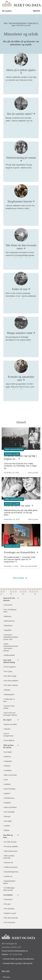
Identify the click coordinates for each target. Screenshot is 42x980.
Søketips (7, 690)
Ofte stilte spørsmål (10, 918)
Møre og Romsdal (10, 775)
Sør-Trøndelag (9, 812)
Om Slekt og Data (10, 842)
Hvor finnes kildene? (11, 681)
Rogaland (7, 803)
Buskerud (7, 757)
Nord (5, 780)
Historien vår (8, 863)
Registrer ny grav (10, 913)
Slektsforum (8, 626)
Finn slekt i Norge (10, 676)
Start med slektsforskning (18, 23)
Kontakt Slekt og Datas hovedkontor (18, 959)
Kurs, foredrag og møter (10, 611)
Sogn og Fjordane (10, 807)
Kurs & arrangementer (8, 735)
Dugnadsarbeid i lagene (9, 882)
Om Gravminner (9, 922)
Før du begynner (9, 667)
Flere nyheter (18, 578)
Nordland (7, 784)
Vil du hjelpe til (9, 740)
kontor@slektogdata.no (18, 951)
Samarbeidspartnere (11, 872)
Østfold (6, 830)
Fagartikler (7, 630)
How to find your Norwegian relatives (10, 714)
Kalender (7, 729)
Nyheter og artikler (10, 724)
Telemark (7, 816)
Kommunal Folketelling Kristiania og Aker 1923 (11, 637)
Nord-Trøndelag (9, 789)
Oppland (7, 793)
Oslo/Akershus (9, 798)
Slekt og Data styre (10, 851)
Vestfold (6, 826)
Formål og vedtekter (11, 847)
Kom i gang (8, 671)
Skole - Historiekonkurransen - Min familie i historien (11, 647)
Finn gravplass (9, 909)
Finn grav (7, 904)
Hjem (6, 23)
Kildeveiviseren (9, 621)
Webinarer (7, 616)
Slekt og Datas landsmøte (9, 857)
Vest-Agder (8, 821)
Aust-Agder (8, 752)
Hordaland (7, 770)
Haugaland (8, 761)
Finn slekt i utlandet (10, 685)
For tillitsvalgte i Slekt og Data (9, 889)
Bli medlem (7, 11)
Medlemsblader (9, 655)
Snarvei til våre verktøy (9, 707)
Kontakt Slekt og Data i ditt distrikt (17, 963)
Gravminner (8, 605)
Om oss (6, 977)
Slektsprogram (9, 694)
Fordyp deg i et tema (9, 700)
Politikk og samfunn (10, 867)
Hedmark (7, 766)
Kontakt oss (8, 876)
